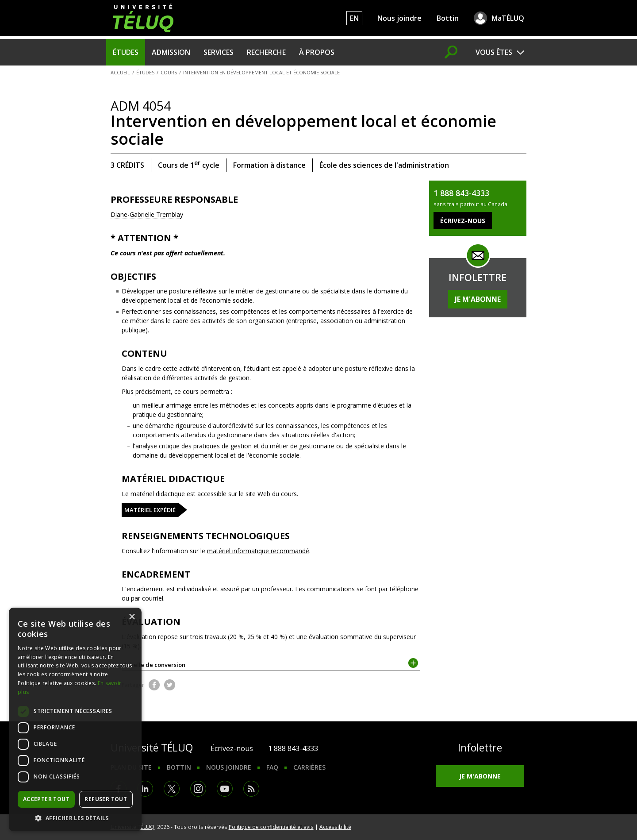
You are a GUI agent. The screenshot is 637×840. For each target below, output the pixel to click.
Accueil (120, 72)
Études (126, 52)
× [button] (132, 617)
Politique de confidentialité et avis (271, 827)
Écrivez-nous (232, 748)
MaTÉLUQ (508, 18)
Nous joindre (399, 18)
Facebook (154, 685)
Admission (171, 52)
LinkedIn (145, 789)
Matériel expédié (150, 510)
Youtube (225, 789)
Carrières (309, 767)
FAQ (272, 767)
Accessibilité (335, 827)
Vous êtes (494, 52)
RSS (251, 789)
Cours (169, 72)
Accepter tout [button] (46, 799)
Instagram (198, 789)
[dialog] (75, 719)
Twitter (170, 685)
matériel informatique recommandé (258, 551)
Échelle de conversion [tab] (271, 664)
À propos (317, 52)
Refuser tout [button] (106, 799)
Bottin (448, 18)
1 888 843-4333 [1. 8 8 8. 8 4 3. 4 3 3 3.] (293, 748)
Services (219, 52)
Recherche (266, 52)
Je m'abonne (478, 299)
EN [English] (354, 18)
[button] (75, 818)
